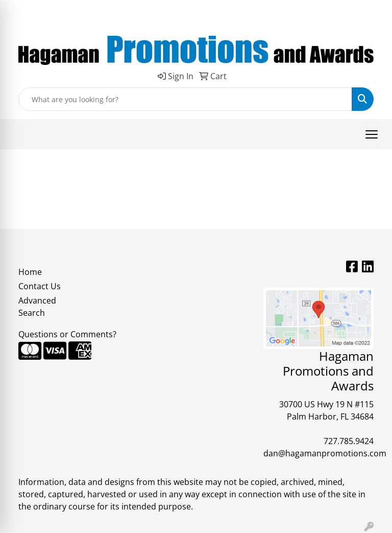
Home (30, 272)
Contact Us (40, 286)
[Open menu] (372, 134)
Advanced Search (37, 307)
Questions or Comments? (67, 334)
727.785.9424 (349, 441)
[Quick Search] (185, 99)
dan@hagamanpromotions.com (325, 453)
